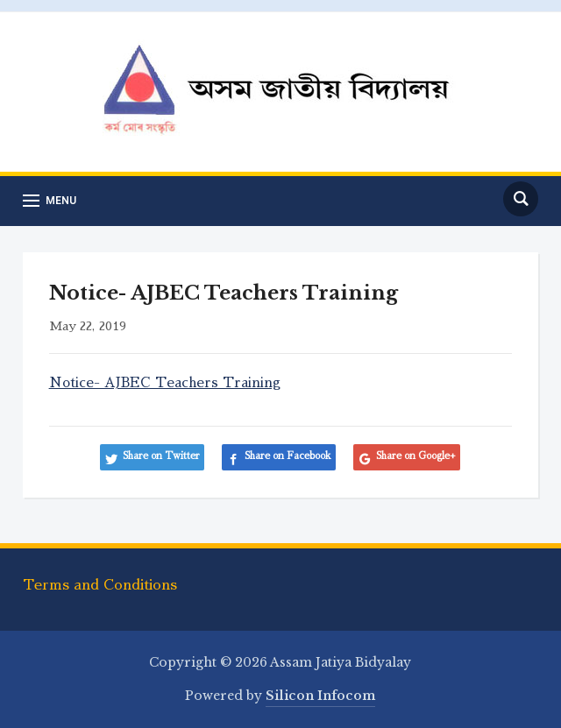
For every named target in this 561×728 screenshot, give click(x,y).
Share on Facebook (288, 456)
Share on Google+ (416, 456)
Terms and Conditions (100, 585)
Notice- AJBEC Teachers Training (165, 382)
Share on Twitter (161, 456)
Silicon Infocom (320, 696)
